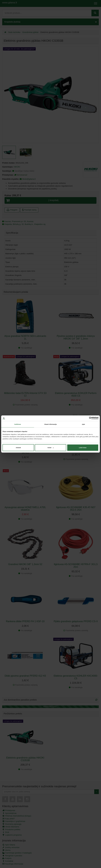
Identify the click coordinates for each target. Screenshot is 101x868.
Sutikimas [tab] (18, 424)
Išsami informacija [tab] (50, 424)
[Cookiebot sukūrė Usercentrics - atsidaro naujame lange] (86, 418)
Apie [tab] (83, 424)
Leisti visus (83, 448)
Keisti (51, 448)
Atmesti (18, 448)
